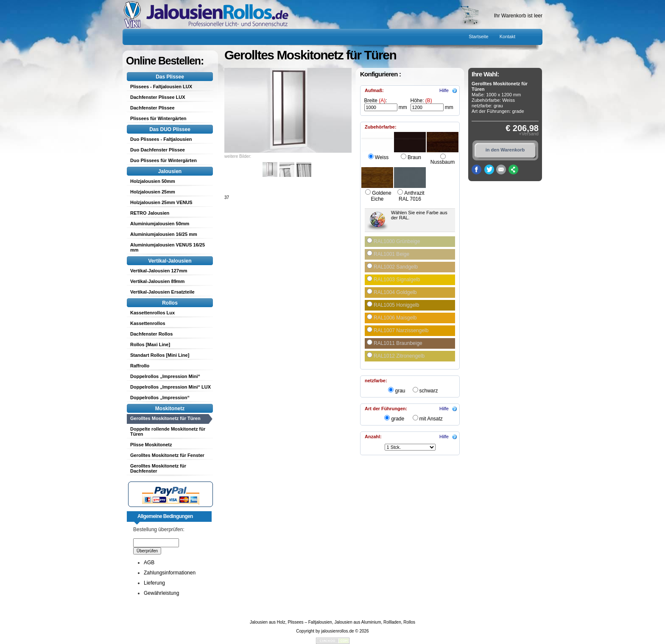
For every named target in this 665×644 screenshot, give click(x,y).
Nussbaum (443, 162)
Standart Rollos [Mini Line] (160, 355)
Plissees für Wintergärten (158, 118)
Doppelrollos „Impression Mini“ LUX (170, 387)
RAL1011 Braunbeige (398, 343)
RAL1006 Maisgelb (395, 318)
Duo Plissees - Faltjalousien (161, 139)
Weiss (382, 157)
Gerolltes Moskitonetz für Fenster (167, 455)
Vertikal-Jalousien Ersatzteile (162, 292)
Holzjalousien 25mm (153, 192)
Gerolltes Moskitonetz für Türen (165, 418)
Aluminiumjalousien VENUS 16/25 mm (168, 247)
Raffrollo (140, 366)
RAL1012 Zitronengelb (399, 356)
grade (398, 419)
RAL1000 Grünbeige (397, 241)
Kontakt (507, 36)
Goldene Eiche (381, 196)
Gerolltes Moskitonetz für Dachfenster (158, 468)
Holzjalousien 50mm (153, 181)
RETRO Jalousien (150, 213)
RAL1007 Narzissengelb (401, 330)
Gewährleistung (161, 593)
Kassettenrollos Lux (152, 313)
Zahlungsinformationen (170, 573)
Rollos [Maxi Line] (150, 344)
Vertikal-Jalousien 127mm (159, 271)
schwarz (429, 391)
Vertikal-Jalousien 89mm (157, 281)
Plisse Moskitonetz (151, 445)
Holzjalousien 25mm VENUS (161, 202)
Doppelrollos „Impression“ (160, 398)
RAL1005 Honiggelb (396, 305)
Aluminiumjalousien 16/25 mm (164, 234)
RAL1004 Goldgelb (395, 292)
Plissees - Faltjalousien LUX (161, 87)
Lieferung (154, 583)
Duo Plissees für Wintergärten (163, 160)
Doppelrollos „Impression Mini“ (165, 376)
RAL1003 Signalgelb (397, 280)
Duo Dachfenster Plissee (158, 150)
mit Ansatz (431, 419)
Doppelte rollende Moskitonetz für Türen (168, 431)
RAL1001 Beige (391, 254)
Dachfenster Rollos (151, 334)
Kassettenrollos (148, 323)
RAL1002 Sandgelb (396, 267)
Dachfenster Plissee (152, 108)
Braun (414, 157)
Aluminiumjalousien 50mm (160, 224)
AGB (149, 563)
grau (400, 391)
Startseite (478, 36)
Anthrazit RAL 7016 (412, 196)
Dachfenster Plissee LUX (158, 97)
